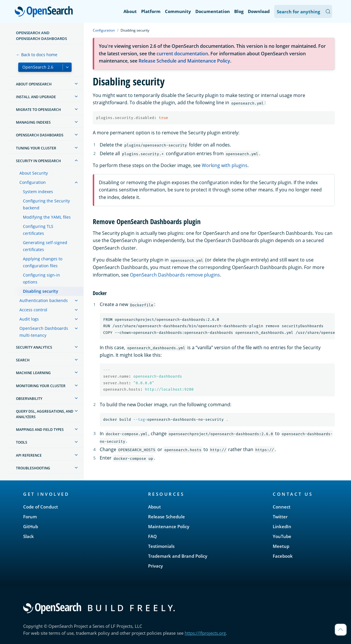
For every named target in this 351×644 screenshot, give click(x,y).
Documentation (213, 11)
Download (259, 11)
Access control (33, 310)
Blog (239, 11)
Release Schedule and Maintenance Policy (184, 61)
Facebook (283, 556)
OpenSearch (45, 12)
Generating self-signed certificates (45, 246)
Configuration (33, 182)
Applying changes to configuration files (43, 262)
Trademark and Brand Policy (178, 556)
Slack (29, 536)
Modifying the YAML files (47, 217)
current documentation (182, 54)
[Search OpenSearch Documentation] (303, 11)
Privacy (156, 566)
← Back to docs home (37, 55)
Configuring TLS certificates (38, 230)
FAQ (152, 536)
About (130, 11)
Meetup (281, 546)
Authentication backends (44, 300)
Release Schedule (167, 517)
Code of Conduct (41, 507)
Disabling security (41, 291)
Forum (30, 517)
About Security (34, 173)
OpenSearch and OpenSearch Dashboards (41, 36)
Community (178, 11)
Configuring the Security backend (46, 204)
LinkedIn (282, 526)
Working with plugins (225, 165)
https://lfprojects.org (205, 633)
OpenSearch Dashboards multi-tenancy (44, 332)
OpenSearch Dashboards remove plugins (175, 275)
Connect (282, 507)
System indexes (38, 192)
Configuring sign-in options (41, 278)
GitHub (31, 526)
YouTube (282, 536)
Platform (151, 11)
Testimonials (161, 546)
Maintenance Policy (169, 526)
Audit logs (29, 319)
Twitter (280, 517)
